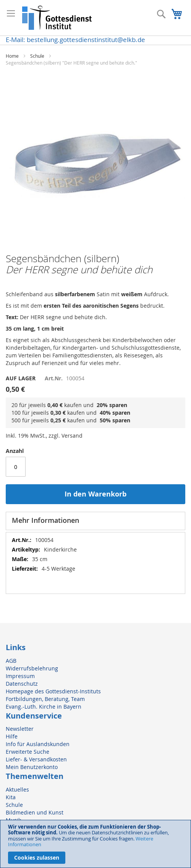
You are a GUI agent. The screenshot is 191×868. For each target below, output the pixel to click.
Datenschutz (22, 684)
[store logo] (57, 18)
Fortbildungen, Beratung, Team (45, 699)
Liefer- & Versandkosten (36, 759)
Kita (11, 797)
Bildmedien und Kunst (35, 812)
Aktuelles (17, 789)
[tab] (95, 521)
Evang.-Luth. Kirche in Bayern (44, 707)
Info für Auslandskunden (38, 744)
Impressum (20, 676)
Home (12, 56)
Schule (37, 56)
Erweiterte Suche (28, 752)
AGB (11, 661)
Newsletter (20, 729)
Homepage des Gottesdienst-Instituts (53, 691)
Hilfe (12, 736)
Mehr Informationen (45, 520)
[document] (95, 844)
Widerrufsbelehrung (32, 668)
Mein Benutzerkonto (32, 767)
